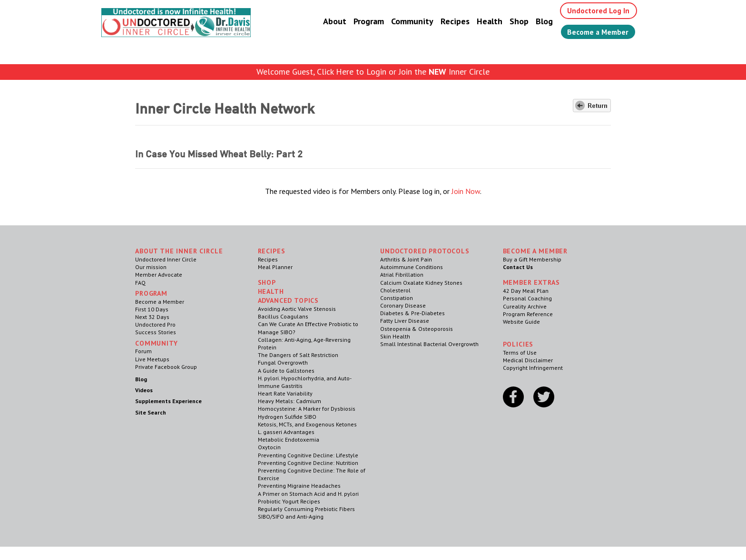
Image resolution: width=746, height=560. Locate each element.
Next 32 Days (152, 317)
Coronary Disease (403, 305)
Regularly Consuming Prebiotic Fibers (306, 509)
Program (365, 21)
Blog (541, 21)
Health (486, 21)
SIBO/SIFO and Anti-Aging (291, 517)
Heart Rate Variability (285, 393)
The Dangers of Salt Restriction (298, 355)
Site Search (151, 412)
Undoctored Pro (155, 324)
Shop (516, 21)
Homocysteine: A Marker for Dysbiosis (307, 409)
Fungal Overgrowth (283, 362)
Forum (143, 351)
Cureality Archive (525, 306)
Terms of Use (520, 352)
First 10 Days (152, 309)
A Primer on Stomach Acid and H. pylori (308, 494)
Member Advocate (159, 275)
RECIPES (272, 251)
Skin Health (395, 336)
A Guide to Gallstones (286, 371)
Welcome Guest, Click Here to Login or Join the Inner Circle (373, 72)
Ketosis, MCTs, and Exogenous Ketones (307, 424)
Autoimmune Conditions (412, 267)
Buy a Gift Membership (532, 259)
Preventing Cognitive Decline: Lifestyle (308, 455)
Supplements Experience (168, 401)
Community (409, 21)
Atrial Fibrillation (402, 275)
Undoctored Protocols (425, 251)
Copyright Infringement (533, 368)
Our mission (151, 267)
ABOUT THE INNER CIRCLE (179, 251)
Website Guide (521, 322)
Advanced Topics (289, 300)
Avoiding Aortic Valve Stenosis (297, 309)
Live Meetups (152, 359)
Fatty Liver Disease (405, 321)
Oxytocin (269, 447)
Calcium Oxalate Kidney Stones (421, 283)
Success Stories (156, 332)
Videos (144, 390)
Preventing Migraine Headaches (299, 486)
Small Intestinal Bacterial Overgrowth (429, 344)
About (331, 21)
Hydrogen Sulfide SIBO (287, 417)
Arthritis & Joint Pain (406, 259)
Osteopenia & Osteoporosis (417, 329)
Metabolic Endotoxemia (289, 439)
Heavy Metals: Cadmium (290, 401)
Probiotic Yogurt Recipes (289, 501)
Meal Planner (275, 267)
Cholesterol (395, 290)
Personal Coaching (527, 298)
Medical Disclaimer (528, 360)
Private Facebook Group (166, 367)
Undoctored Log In (596, 10)
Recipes (452, 21)
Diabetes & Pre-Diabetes (412, 313)
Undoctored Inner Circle (166, 259)
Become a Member (597, 32)
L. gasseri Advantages (286, 432)
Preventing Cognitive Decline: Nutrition (308, 463)
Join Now (466, 191)
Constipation (397, 298)
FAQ (140, 283)
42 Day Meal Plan (526, 291)
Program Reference (528, 314)
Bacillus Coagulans (283, 316)
